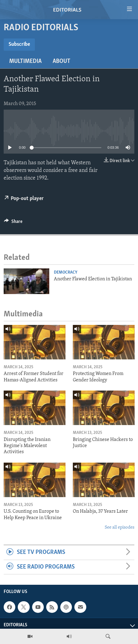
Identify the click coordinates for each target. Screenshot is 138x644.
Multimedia (25, 61)
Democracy (66, 273)
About (62, 61)
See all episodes (119, 528)
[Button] (13, 223)
